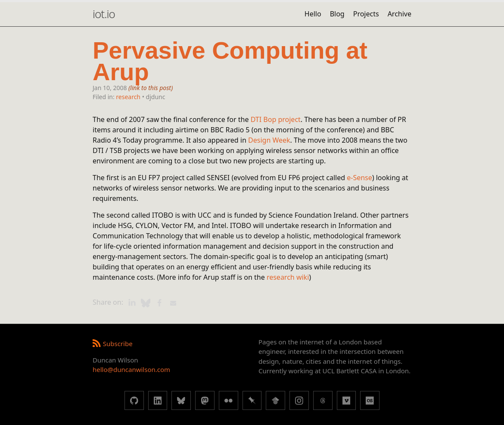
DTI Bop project (276, 119)
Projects (366, 14)
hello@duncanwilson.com (131, 369)
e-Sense (359, 178)
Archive (400, 14)
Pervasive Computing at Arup (230, 61)
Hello (313, 14)
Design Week (269, 140)
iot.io (104, 14)
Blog (337, 14)
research (128, 97)
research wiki (288, 277)
